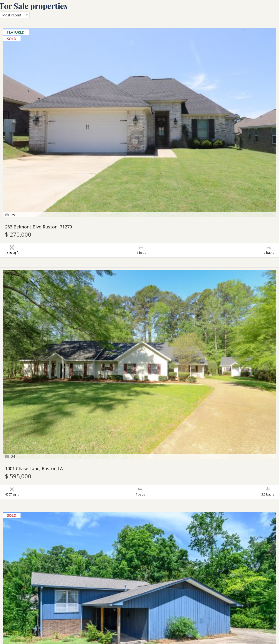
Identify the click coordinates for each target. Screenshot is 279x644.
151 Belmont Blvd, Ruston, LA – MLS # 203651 (139, 610)
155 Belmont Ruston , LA (31, 403)
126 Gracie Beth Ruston (219, 301)
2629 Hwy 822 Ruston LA (30, 506)
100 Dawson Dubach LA (124, 403)
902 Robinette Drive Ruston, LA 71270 (233, 96)
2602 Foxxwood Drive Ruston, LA (228, 403)
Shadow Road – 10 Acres (125, 301)
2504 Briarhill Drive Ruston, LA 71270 (43, 301)
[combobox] (15, 15)
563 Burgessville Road (122, 506)
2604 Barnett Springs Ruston (35, 608)
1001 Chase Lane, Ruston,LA (129, 96)
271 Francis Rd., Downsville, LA (37, 199)
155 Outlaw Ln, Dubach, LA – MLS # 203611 (231, 610)
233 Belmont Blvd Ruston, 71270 (38, 96)
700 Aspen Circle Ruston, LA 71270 (230, 199)
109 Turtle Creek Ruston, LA (223, 506)
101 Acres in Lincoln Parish (127, 199)
